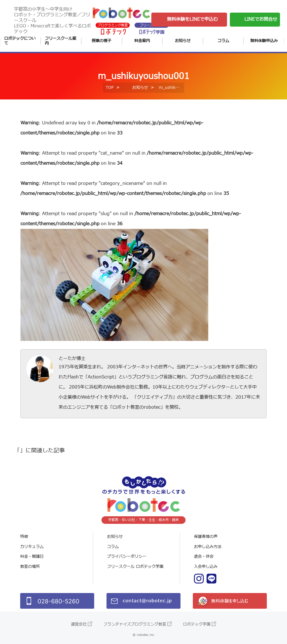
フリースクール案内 (61, 41)
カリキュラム (32, 547)
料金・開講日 (32, 556)
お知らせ (183, 41)
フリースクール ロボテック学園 (135, 567)
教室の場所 (30, 567)
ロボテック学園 (197, 624)
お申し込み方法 (208, 547)
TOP (110, 88)
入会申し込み (206, 567)
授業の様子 (101, 41)
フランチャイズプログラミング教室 (135, 624)
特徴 (24, 537)
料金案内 (142, 41)
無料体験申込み (264, 41)
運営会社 (79, 624)
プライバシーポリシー (127, 556)
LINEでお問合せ (261, 19)
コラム (223, 41)
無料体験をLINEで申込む (192, 19)
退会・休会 (204, 556)
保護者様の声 (206, 537)
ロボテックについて (20, 41)
